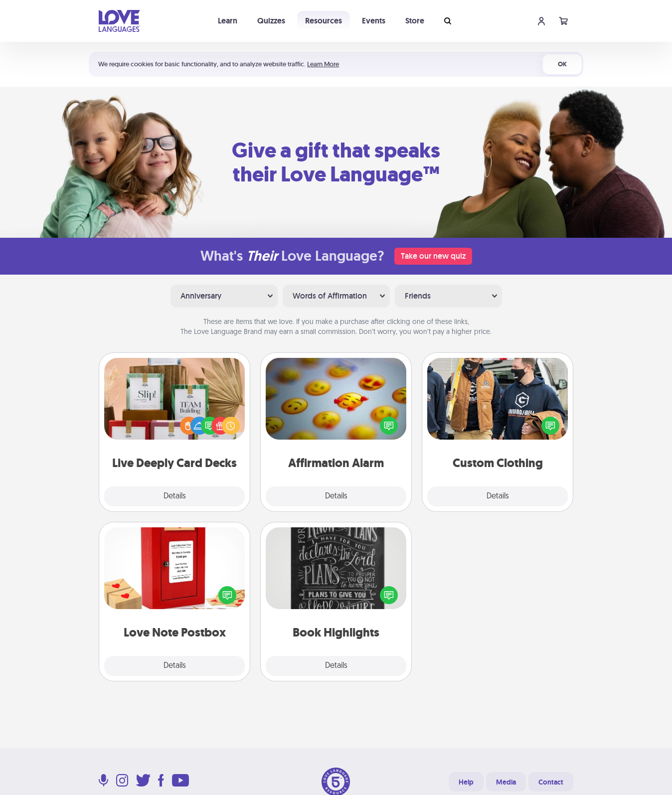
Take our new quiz (433, 256)
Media (506, 782)
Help (466, 782)
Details (175, 496)
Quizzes (271, 21)
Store (415, 21)
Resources (324, 21)
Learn (228, 21)
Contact (551, 782)
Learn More (323, 64)
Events (374, 21)
